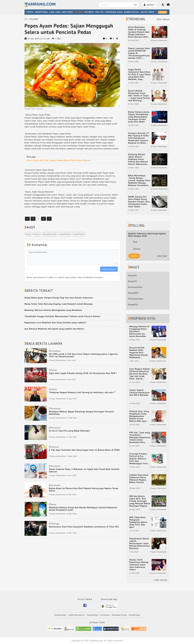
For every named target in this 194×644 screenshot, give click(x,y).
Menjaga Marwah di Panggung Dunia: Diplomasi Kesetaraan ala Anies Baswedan (139, 331)
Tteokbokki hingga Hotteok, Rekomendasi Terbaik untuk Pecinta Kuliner (62, 316)
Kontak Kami (134, 615)
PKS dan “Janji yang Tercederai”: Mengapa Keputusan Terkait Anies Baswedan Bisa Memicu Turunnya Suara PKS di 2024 (140, 437)
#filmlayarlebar (136, 299)
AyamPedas (65, 234)
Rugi (134, 242)
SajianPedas (79, 234)
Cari (135, 5)
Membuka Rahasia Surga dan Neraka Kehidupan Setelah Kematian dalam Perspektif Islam (83, 509)
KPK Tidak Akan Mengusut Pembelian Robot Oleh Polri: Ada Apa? (138, 522)
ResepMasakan (50, 234)
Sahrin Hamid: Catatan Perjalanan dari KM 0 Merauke (139, 393)
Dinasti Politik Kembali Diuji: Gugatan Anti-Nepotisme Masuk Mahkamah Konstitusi (138, 353)
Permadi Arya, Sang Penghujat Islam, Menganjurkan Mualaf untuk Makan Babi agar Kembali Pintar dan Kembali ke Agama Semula (139, 416)
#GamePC (132, 276)
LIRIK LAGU (55, 12)
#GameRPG (133, 293)
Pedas (28, 234)
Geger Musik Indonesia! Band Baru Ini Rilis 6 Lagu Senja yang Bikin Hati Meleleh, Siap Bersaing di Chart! (139, 74)
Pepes (37, 234)
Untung (135, 249)
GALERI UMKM (147, 12)
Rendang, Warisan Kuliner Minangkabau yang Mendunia (53, 310)
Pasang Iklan (93, 615)
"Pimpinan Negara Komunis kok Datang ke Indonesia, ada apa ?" (82, 392)
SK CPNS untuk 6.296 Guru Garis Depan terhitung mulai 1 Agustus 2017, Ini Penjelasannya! (83, 355)
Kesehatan (56, 409)
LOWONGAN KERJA (114, 12)
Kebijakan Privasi (119, 615)
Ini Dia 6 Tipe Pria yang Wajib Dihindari (69, 431)
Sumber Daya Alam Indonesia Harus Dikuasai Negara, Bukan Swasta (139, 479)
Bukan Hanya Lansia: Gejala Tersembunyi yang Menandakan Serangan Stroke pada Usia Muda (139, 117)
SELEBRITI (89, 12)
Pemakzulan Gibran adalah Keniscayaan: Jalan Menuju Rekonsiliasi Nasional (140, 543)
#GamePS (132, 281)
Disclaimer (105, 615)
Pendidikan (56, 351)
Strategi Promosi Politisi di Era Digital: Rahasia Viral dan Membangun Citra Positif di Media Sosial (138, 459)
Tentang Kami (60, 615)
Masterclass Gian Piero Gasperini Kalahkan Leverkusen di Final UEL (84, 527)
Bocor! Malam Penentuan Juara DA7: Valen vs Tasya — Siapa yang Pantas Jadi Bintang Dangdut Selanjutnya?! (139, 96)
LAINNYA (163, 12)
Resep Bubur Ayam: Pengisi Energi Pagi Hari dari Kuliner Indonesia (59, 298)
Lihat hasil (162, 256)
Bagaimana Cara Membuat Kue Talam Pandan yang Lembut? (55, 323)
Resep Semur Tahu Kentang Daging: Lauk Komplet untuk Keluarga (59, 304)
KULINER (78, 12)
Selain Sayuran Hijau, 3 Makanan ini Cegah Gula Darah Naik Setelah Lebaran (84, 470)
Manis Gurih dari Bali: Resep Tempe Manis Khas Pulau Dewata (59, 160)
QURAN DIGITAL (132, 12)
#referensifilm (135, 287)
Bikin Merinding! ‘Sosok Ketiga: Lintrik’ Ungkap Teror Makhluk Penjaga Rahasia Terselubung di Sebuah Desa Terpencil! (139, 180)
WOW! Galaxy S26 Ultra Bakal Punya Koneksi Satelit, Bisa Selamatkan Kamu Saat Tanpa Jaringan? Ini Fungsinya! (139, 202)
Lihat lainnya (163, 19)
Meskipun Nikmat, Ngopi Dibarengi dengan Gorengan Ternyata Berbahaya (81, 413)
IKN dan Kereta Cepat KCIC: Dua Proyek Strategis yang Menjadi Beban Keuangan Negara (140, 501)
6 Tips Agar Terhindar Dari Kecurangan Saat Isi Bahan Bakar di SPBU (84, 450)
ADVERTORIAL (42, 12)
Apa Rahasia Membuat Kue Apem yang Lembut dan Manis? (55, 329)
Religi (54, 505)
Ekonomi (55, 447)
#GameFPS (133, 305)
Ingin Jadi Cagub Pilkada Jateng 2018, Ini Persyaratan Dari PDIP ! (83, 373)
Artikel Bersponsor (77, 615)
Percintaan (56, 428)
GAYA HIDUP (67, 12)
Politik (54, 370)
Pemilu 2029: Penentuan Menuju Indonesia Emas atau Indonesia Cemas (139, 565)
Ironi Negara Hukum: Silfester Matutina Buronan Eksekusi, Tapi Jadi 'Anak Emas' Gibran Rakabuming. (140, 374)
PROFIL (30, 12)
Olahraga (55, 524)
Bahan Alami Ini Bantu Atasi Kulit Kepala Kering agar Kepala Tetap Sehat (84, 490)
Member (149, 5)
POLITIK (100, 12)
